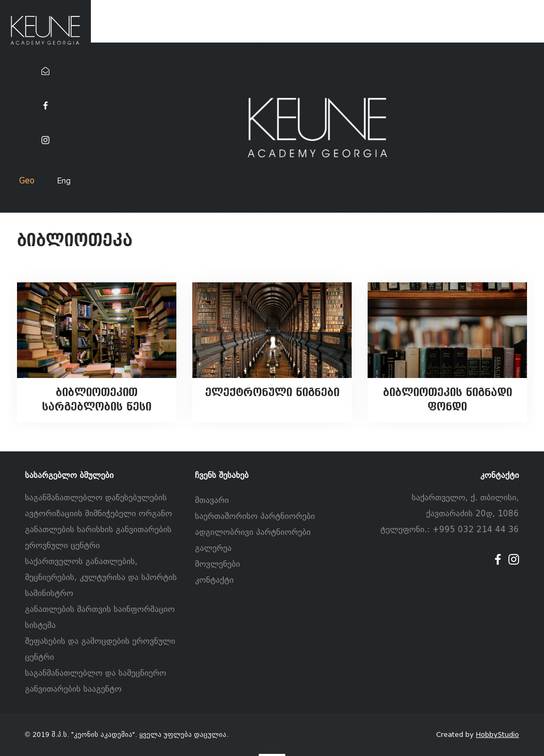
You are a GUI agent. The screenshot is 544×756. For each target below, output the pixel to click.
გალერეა (213, 548)
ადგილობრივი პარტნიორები (253, 532)
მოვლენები (218, 564)
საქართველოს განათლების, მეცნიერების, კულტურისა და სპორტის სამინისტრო (101, 577)
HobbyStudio (498, 734)
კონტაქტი (214, 580)
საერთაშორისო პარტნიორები (255, 516)
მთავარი (212, 500)
